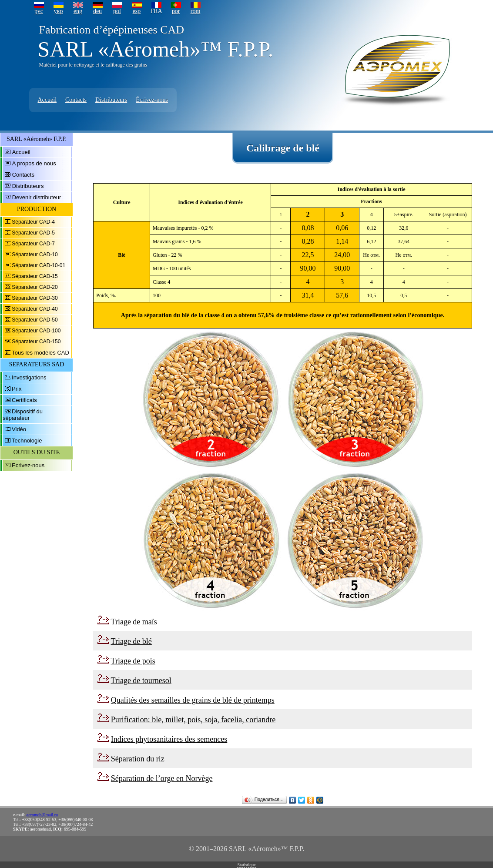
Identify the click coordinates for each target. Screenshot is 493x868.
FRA (156, 11)
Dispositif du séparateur (23, 415)
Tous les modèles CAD (40, 353)
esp (137, 11)
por (176, 11)
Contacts (76, 100)
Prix (17, 389)
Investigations (29, 377)
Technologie (27, 441)
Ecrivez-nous (28, 465)
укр (59, 11)
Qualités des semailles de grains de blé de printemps (193, 700)
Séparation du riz (138, 759)
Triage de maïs (134, 622)
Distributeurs (111, 100)
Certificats (24, 400)
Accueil (47, 100)
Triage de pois (133, 661)
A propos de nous (34, 163)
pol (117, 11)
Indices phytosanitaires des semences (169, 739)
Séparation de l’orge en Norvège (162, 778)
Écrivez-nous (152, 100)
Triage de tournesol (141, 680)
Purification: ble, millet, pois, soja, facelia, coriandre (193, 720)
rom (196, 11)
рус (39, 11)
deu (97, 11)
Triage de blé (131, 641)
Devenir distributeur (37, 197)
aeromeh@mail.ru (42, 815)
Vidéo (19, 429)
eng (78, 11)
